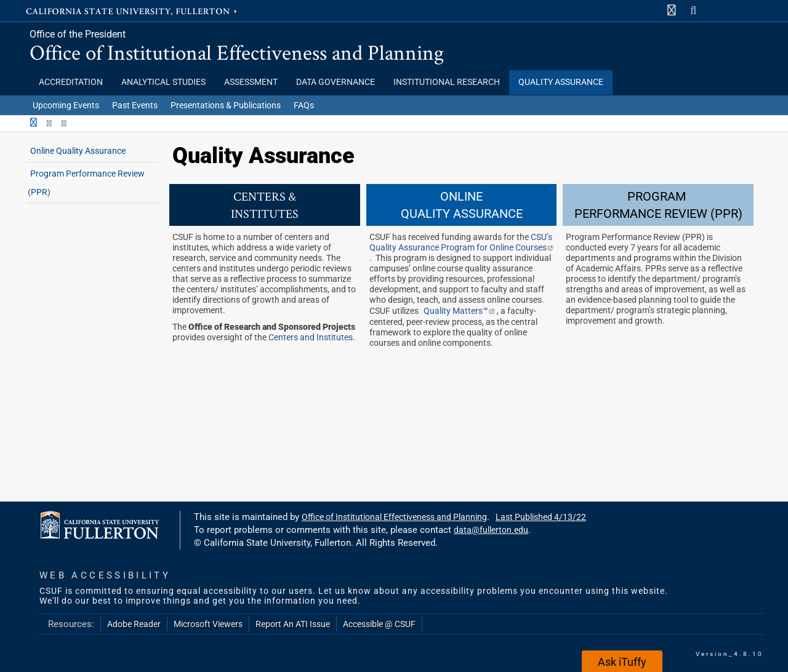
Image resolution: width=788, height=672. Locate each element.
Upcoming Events (66, 105)
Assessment (251, 82)
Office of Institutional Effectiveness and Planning (237, 52)
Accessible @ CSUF (379, 624)
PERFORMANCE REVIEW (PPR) (658, 214)
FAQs (304, 105)
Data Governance (336, 82)
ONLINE (461, 196)
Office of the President (78, 34)
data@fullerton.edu (491, 530)
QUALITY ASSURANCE (462, 214)
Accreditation (71, 82)
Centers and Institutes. (312, 338)
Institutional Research (447, 82)
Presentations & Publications (226, 105)
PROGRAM (658, 196)
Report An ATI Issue (293, 624)
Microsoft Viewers (208, 624)
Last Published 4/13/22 (541, 517)
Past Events (135, 105)
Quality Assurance (561, 82)
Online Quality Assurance (78, 151)
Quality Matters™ (460, 311)
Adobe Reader (134, 624)
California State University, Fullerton (132, 10)
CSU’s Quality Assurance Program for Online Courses (461, 242)
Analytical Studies (163, 82)
